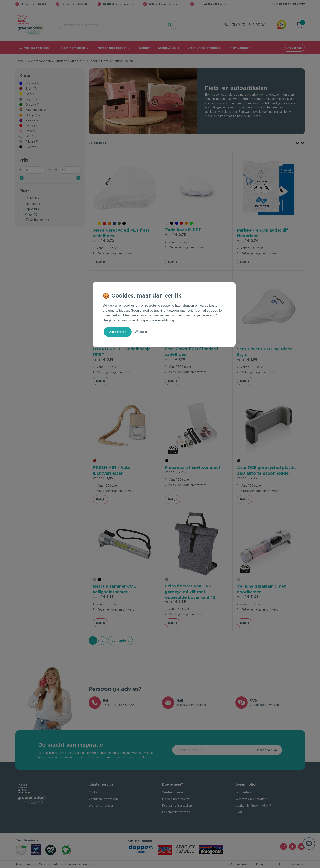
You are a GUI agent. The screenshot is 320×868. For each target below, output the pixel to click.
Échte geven (212, 4)
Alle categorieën (34, 48)
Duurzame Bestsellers (177, 806)
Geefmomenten (73, 48)
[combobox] (111, 25)
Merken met (33, 4)
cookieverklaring (162, 320)
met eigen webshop (164, 4)
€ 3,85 (103, 597)
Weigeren (142, 332)
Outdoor (91, 61)
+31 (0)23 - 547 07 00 (248, 25)
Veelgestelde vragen (103, 799)
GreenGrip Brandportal (204, 48)
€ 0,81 (103, 359)
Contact (94, 792)
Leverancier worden (176, 812)
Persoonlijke (74, 4)
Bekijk (101, 262)
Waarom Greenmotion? (252, 799)
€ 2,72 (247, 478)
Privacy (261, 864)
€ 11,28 (248, 597)
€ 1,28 (175, 359)
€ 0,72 (103, 241)
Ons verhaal (294, 48)
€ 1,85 (103, 478)
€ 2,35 (175, 472)
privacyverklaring (133, 320)
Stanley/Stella (169, 48)
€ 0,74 (247, 241)
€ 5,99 (175, 601)
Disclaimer (298, 864)
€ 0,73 (175, 235)
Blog (239, 812)
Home (20, 61)
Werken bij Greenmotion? (253, 806)
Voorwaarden (239, 864)
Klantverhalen (240, 48)
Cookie (278, 864)
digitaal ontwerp (118, 4)
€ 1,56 (247, 359)
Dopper (144, 48)
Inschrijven (265, 750)
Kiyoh (288, 4)
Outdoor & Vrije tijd (68, 61)
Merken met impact (112, 48)
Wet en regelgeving (102, 806)
